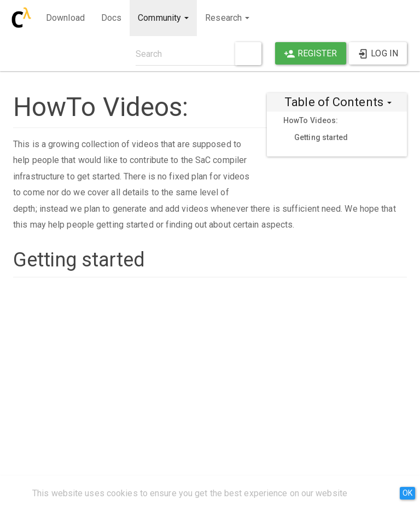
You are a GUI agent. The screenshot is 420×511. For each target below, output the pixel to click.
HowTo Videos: (311, 120)
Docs (111, 18)
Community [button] (163, 18)
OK (407, 493)
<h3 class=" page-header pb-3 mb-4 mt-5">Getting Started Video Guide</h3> (210, 366)
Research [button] (227, 18)
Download (65, 18)
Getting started (321, 137)
